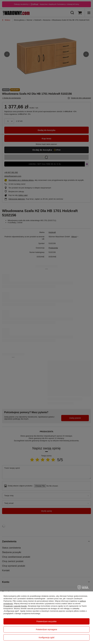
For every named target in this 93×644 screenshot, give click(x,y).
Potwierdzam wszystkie (47, 621)
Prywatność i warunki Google (15, 606)
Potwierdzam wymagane (47, 629)
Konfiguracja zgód (46, 637)
